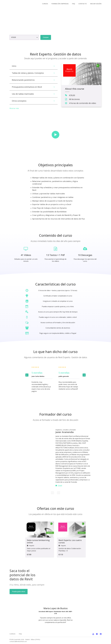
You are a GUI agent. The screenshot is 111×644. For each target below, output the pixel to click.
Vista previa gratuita (62, 37)
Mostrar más (14, 108)
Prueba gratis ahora (19, 592)
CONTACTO (83, 4)
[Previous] (27, 375)
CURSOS (12, 634)
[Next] (84, 375)
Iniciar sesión (96, 4)
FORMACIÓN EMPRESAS (60, 4)
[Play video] (55, 135)
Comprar (46, 37)
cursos (45, 4)
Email (59, 485)
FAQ (74, 4)
